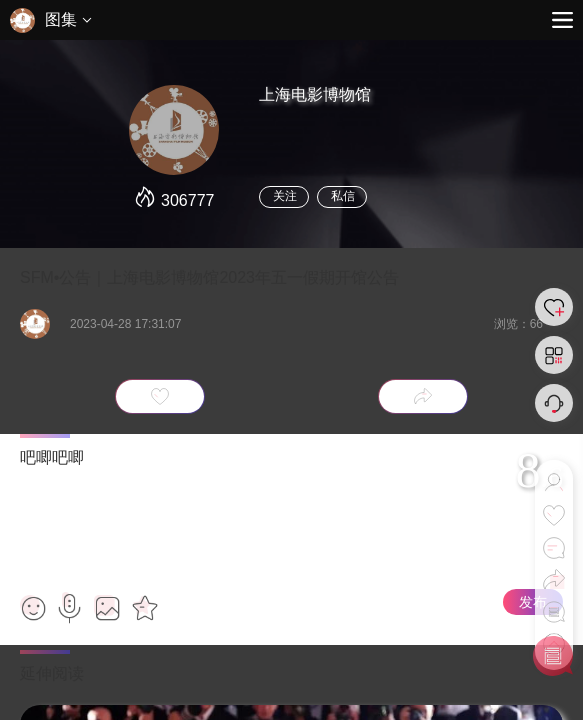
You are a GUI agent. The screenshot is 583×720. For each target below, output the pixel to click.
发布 (533, 602)
